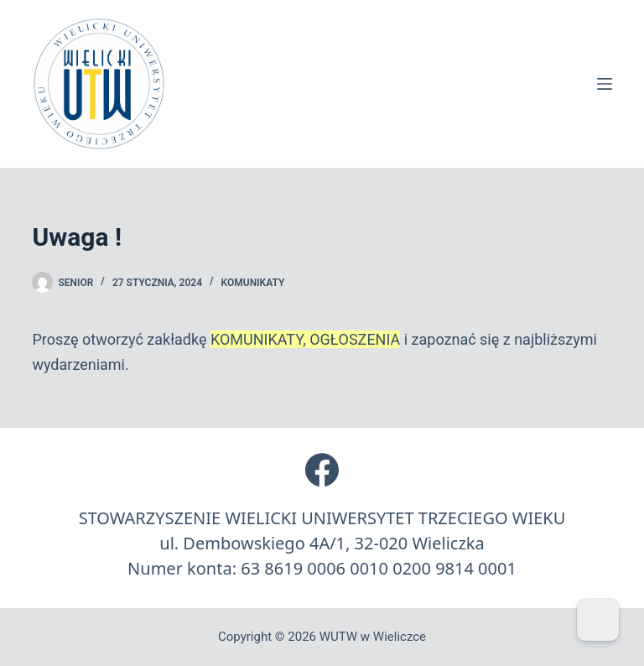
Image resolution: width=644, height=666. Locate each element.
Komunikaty (253, 283)
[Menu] (605, 84)
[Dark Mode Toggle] (598, 620)
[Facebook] (322, 470)
